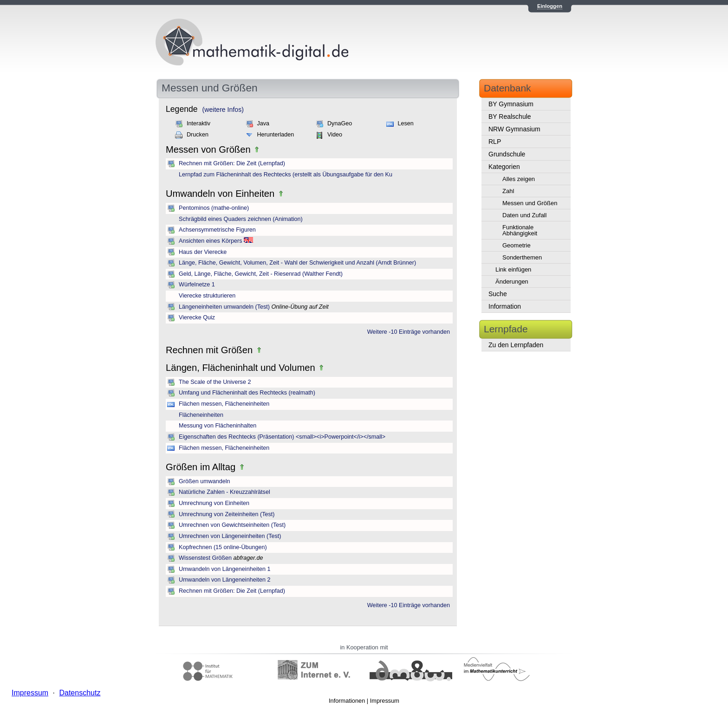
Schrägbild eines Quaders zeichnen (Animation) (241, 219)
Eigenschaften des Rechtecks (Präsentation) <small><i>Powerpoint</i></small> (282, 437)
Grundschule (507, 154)
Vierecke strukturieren (207, 296)
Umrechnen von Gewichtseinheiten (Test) (232, 525)
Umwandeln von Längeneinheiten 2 (224, 580)
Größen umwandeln (205, 481)
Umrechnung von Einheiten (214, 503)
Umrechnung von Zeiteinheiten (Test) (227, 514)
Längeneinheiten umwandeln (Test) (224, 307)
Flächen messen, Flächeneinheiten (224, 404)
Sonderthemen (522, 257)
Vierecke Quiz (197, 317)
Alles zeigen (519, 179)
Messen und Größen (530, 203)
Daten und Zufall (524, 215)
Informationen (347, 701)
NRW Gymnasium (514, 129)
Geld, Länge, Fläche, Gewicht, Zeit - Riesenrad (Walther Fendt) (261, 274)
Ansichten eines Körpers (211, 241)
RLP (495, 142)
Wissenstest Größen (205, 558)
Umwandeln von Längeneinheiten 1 (224, 569)
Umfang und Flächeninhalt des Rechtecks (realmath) (247, 393)
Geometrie (517, 245)
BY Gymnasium (511, 104)
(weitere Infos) (223, 110)
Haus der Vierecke (203, 252)
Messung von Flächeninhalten (218, 426)
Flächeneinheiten (201, 415)
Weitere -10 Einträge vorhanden (409, 332)
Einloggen (550, 6)
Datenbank (507, 88)
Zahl (508, 191)
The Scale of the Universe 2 (215, 382)
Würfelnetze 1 (197, 285)
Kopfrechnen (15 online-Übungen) (223, 547)
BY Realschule (510, 117)
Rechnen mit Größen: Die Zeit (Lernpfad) (232, 163)
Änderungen (512, 282)
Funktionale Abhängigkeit (520, 230)
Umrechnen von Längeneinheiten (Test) (230, 536)
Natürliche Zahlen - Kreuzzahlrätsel (224, 492)
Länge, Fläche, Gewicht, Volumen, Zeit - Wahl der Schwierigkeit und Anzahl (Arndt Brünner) (297, 263)
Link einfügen (513, 269)
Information (505, 306)
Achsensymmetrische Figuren (217, 230)
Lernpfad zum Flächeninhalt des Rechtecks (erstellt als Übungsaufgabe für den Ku (286, 175)
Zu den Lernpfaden (516, 345)
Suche (498, 294)
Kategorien (504, 167)
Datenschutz (80, 693)
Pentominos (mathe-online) (214, 208)
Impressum (385, 701)
